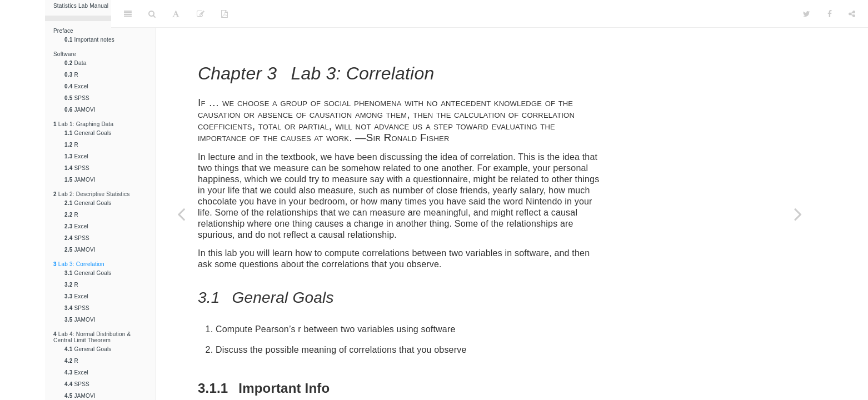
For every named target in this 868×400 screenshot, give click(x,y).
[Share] (852, 14)
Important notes (89, 40)
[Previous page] (181, 214)
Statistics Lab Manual (81, 6)
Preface (63, 31)
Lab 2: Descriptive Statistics (91, 194)
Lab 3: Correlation (79, 264)
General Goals (88, 133)
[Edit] (201, 14)
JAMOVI (80, 110)
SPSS (77, 98)
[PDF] (225, 14)
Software (65, 54)
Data (75, 63)
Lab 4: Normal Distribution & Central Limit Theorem (92, 337)
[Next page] (798, 214)
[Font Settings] (176, 14)
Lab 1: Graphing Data (83, 124)
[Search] (152, 14)
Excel (76, 86)
